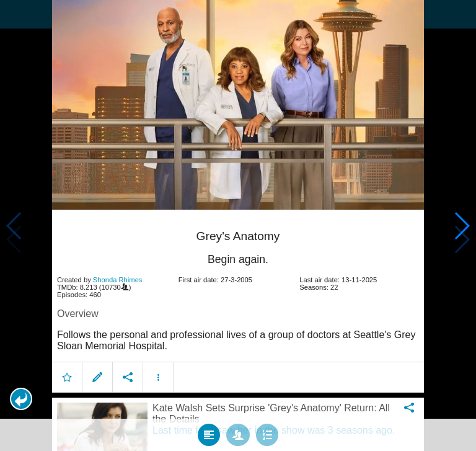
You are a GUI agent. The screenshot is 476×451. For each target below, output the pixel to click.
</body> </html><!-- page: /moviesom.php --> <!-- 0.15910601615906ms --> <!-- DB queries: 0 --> (238, 225)
